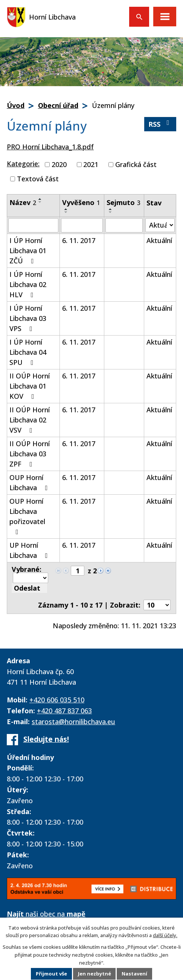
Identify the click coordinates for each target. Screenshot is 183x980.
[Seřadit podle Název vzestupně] (40, 199)
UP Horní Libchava (30, 550)
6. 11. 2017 (79, 240)
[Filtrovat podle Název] (33, 225)
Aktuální (159, 240)
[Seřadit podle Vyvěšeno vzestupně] (66, 209)
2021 (91, 164)
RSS (160, 124)
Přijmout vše (51, 974)
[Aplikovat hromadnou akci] (29, 588)
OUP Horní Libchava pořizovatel (27, 516)
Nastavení (135, 974)
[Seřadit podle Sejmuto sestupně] (111, 212)
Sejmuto (124, 202)
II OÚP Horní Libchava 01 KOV (30, 386)
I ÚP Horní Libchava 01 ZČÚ (28, 251)
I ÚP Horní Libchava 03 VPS (28, 318)
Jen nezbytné (94, 974)
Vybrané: (27, 569)
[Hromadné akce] (30, 578)
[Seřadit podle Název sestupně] (40, 202)
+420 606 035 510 (57, 700)
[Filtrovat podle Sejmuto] (124, 225)
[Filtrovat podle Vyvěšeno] (82, 225)
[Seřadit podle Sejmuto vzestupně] (111, 209)
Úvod (16, 105)
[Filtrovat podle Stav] (160, 225)
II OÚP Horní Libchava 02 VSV (30, 420)
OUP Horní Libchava (30, 482)
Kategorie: (23, 164)
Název (23, 202)
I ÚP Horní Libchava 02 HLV (28, 284)
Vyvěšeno (81, 202)
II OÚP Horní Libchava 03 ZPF (30, 454)
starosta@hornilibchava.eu (73, 722)
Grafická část (136, 164)
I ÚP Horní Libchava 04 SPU (28, 352)
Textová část (38, 179)
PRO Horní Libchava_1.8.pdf (50, 147)
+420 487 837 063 (64, 711)
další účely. (165, 935)
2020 (59, 164)
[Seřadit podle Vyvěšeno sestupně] (66, 212)
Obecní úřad (58, 105)
